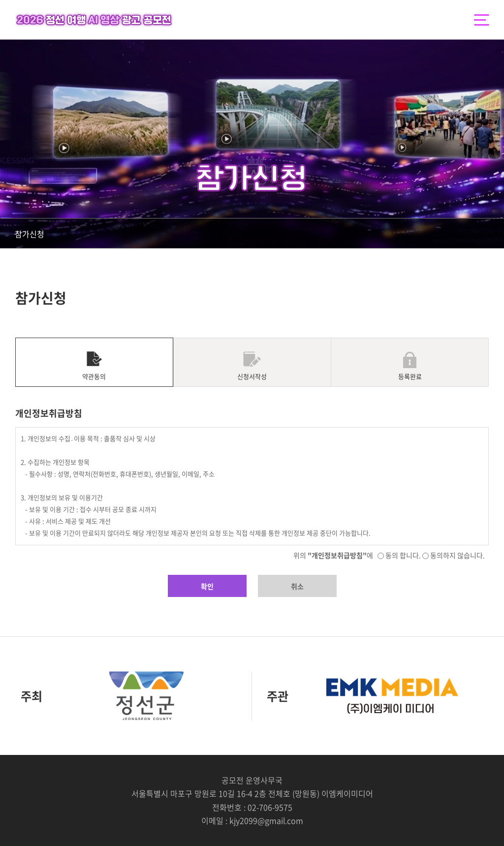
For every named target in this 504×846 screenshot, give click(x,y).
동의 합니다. (399, 555)
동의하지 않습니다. (454, 555)
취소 (297, 586)
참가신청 (30, 234)
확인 (207, 586)
